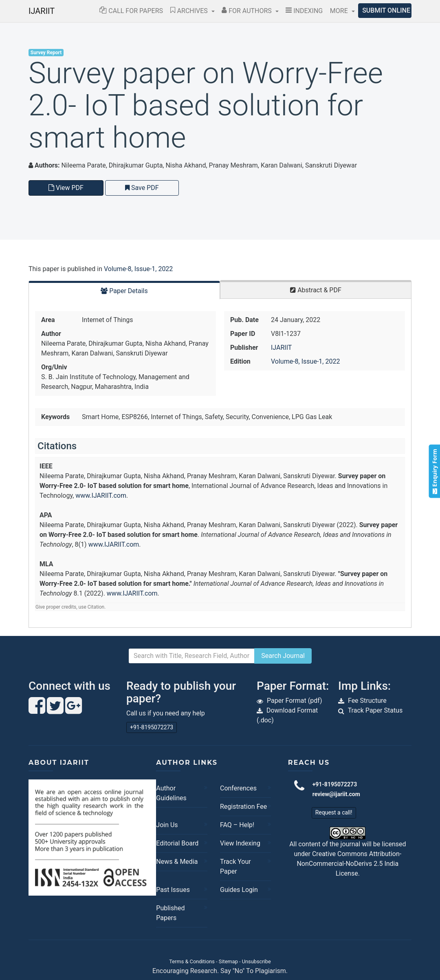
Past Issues (173, 890)
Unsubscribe (256, 961)
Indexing (304, 11)
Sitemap (228, 961)
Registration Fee (243, 807)
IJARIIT (42, 11)
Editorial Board (177, 843)
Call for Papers (131, 11)
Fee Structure (367, 701)
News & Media (177, 862)
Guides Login (239, 890)
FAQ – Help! (237, 825)
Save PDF (142, 188)
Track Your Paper (235, 866)
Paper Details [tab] (124, 291)
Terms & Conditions (192, 961)
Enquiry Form (434, 471)
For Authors (247, 11)
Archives (190, 11)
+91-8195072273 (152, 727)
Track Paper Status (375, 710)
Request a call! (334, 812)
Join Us (167, 825)
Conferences (238, 788)
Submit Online (386, 10)
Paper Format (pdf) (295, 701)
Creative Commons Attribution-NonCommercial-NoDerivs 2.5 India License (349, 864)
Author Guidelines (171, 793)
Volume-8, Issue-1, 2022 (138, 269)
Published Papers (170, 913)
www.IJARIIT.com (101, 496)
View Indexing (240, 843)
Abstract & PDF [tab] (316, 290)
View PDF (66, 188)
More (340, 11)
